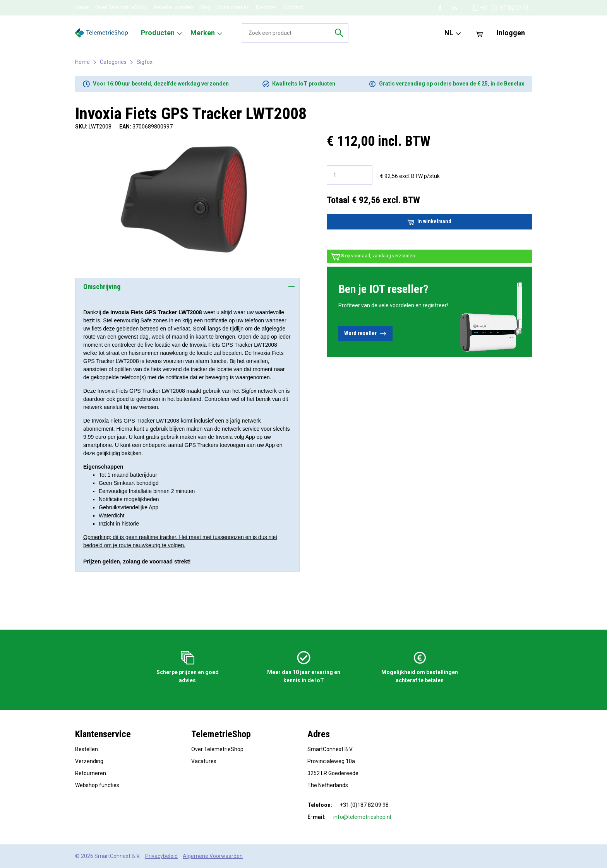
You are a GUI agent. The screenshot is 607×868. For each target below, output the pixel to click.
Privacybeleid (161, 856)
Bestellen (87, 749)
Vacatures (204, 761)
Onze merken (233, 7)
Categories (113, 62)
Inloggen (511, 33)
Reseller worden (173, 7)
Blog (205, 7)
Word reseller (365, 334)
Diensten (267, 7)
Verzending (89, 761)
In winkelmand (429, 222)
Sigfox (145, 62)
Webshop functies (97, 785)
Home (82, 7)
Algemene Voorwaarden (213, 856)
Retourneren (91, 773)
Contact (293, 7)
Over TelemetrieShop (121, 7)
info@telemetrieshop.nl (362, 817)
